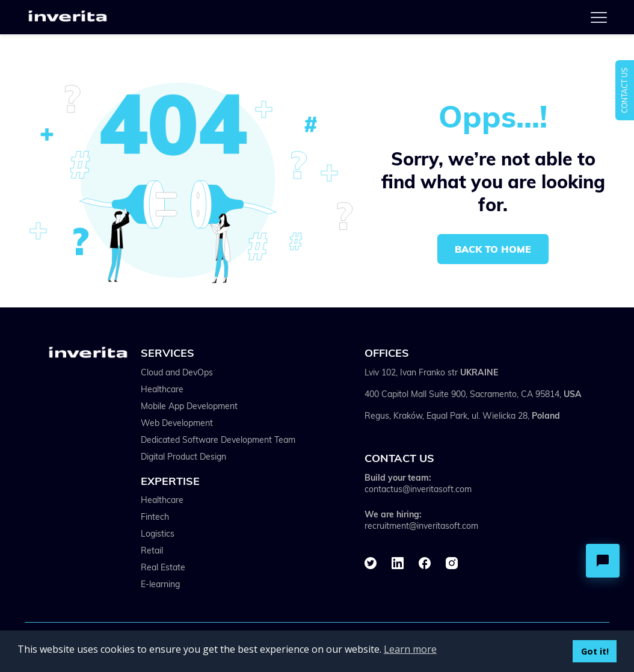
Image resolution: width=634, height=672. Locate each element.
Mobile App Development (189, 406)
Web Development (177, 423)
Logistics (158, 534)
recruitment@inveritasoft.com (421, 526)
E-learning (160, 584)
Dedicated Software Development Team (218, 440)
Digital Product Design (183, 457)
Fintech (155, 517)
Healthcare (162, 389)
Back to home (493, 249)
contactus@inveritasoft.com (418, 489)
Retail (152, 550)
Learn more (410, 649)
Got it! (595, 651)
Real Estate (163, 567)
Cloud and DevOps (177, 372)
